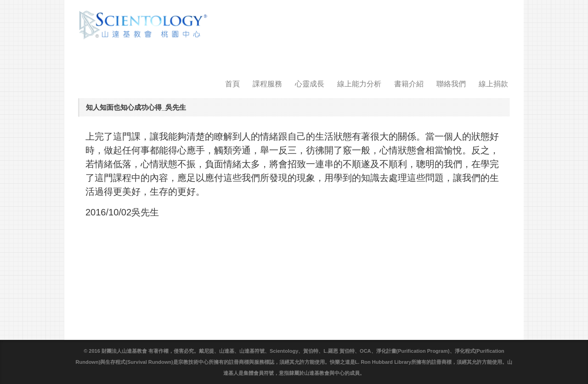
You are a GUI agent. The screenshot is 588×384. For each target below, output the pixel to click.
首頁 (232, 84)
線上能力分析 (359, 84)
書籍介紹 (409, 84)
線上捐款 (493, 84)
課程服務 (267, 84)
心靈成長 (310, 84)
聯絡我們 (451, 84)
